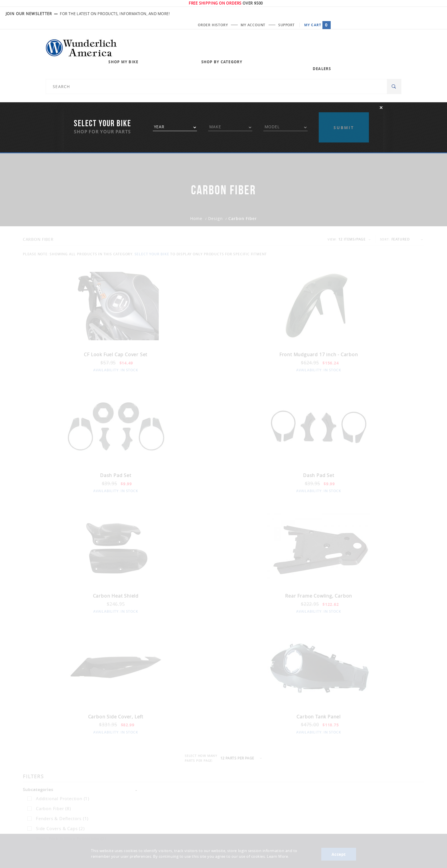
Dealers (307, 40)
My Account (361, 14)
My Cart (429, 14)
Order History (320, 14)
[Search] (394, 40)
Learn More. (278, 857)
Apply (344, 73)
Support (396, 14)
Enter (325, 821)
